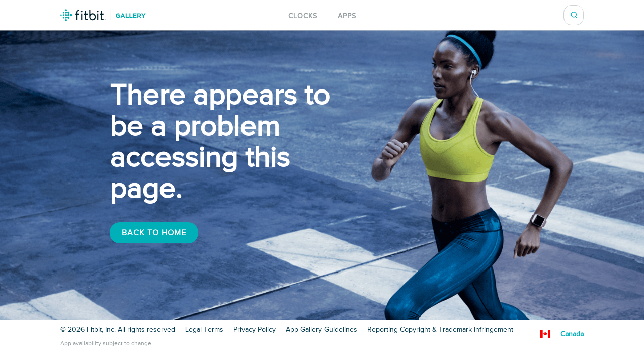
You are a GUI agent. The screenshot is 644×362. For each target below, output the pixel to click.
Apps (347, 16)
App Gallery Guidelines (321, 330)
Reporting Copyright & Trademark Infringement (440, 330)
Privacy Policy (255, 330)
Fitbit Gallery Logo (103, 15)
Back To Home (154, 233)
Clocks (303, 16)
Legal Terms (204, 330)
